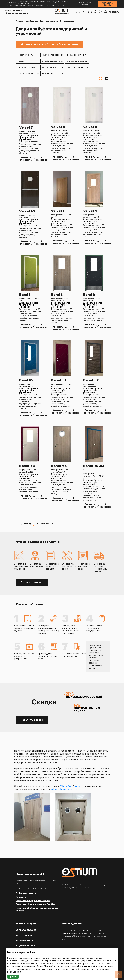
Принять (13, 977)
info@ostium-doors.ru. (64, 789)
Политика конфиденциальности (33, 901)
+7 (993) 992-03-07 (26, 940)
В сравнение (41, 159)
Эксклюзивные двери (17, 13)
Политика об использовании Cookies (35, 904)
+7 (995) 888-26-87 (26, 946)
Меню (8, 11)
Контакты (114, 12)
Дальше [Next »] (44, 524)
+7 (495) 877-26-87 (26, 930)
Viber (78, 786)
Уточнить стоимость (26, 159)
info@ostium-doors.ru (85, 4)
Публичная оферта (26, 893)
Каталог (17, 11)
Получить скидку (32, 720)
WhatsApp (66, 786)
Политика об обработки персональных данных (37, 909)
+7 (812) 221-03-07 (26, 935)
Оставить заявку (107, 4)
